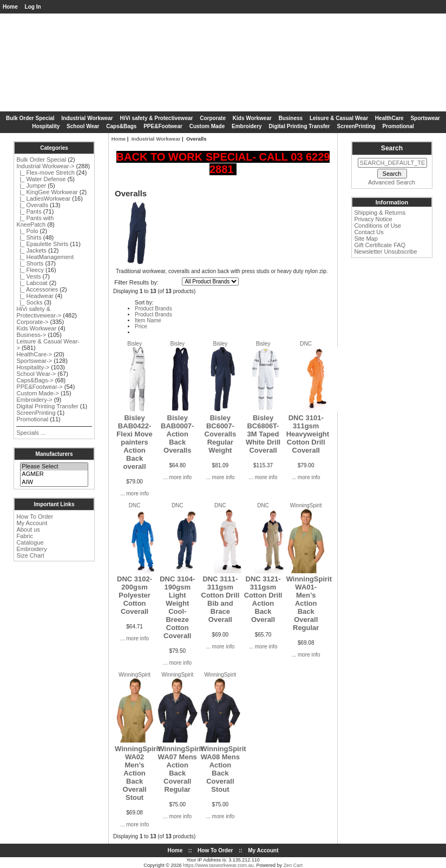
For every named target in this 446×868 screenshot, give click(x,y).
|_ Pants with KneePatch (35, 221)
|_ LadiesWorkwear (43, 198)
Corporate (213, 118)
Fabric (25, 536)
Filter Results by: (136, 282)
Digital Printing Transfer (299, 126)
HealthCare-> (34, 354)
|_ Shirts (29, 237)
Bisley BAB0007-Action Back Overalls (177, 434)
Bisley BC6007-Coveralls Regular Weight (221, 434)
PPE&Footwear (163, 126)
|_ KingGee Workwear (47, 192)
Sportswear (425, 118)
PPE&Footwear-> (39, 387)
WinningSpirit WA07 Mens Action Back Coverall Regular (180, 769)
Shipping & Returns (380, 213)
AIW (54, 482)
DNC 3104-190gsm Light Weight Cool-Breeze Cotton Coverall (177, 607)
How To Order (35, 516)
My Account (32, 523)
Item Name (148, 320)
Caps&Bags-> (35, 380)
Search (392, 148)
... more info (135, 493)
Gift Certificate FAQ (380, 245)
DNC (306, 344)
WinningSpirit (306, 505)
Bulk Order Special (30, 118)
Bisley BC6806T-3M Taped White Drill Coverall (263, 434)
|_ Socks (29, 302)
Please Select (54, 467)
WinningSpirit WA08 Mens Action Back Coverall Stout (223, 769)
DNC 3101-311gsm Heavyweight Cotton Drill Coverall (308, 434)
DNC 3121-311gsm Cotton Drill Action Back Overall (263, 599)
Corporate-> (32, 322)
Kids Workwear (252, 118)
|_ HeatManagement (45, 257)
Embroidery (247, 126)
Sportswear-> (34, 361)
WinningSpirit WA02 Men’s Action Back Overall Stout (137, 773)
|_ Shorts (30, 263)
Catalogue (30, 542)
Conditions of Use (378, 226)
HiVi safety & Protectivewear (157, 118)
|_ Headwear (35, 296)
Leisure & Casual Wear (339, 118)
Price (141, 326)
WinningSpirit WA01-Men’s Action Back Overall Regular (309, 603)
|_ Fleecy (30, 270)
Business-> (31, 335)
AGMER (54, 474)
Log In (33, 7)
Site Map (366, 238)
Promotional (398, 126)
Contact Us (369, 232)
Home (10, 7)
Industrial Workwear (156, 139)
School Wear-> (36, 374)
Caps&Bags (121, 126)
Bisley (135, 344)
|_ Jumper (31, 185)
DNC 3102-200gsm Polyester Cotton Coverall (135, 595)
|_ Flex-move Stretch (45, 173)
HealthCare (389, 118)
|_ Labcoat (32, 283)
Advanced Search (392, 182)
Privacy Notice (373, 219)
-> (45, 166)
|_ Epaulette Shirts (42, 244)
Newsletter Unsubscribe (385, 251)
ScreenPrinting (356, 126)
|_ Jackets (31, 250)
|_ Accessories (37, 289)
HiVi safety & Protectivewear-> (39, 312)
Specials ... (31, 433)
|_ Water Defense (41, 179)
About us (28, 529)
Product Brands (153, 309)
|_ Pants (29, 211)
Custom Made (207, 126)
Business (291, 118)
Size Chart (30, 555)
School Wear (83, 126)
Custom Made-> (38, 393)
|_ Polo (27, 231)
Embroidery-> (34, 400)
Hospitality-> (33, 367)
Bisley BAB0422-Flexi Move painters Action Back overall (134, 442)
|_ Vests (28, 276)
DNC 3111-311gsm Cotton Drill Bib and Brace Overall (221, 599)
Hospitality (46, 126)
